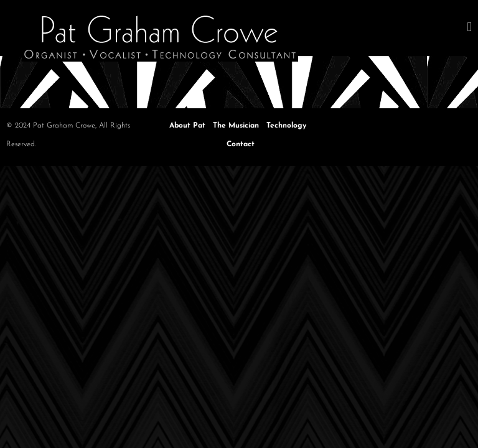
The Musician (236, 126)
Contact (241, 144)
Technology (286, 126)
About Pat (187, 126)
